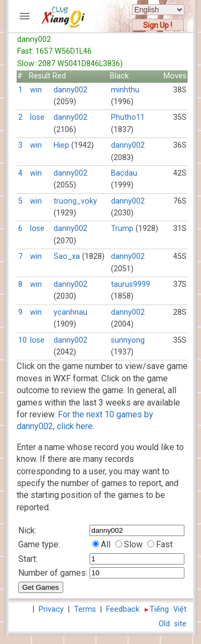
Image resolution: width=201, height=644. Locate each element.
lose (37, 117)
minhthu (125, 90)
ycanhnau (70, 312)
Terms (85, 609)
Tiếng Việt (168, 609)
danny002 (70, 90)
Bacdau (124, 173)
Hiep (61, 145)
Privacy (51, 609)
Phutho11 (128, 117)
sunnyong (128, 340)
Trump (122, 229)
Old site (173, 624)
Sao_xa (67, 256)
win (36, 90)
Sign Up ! (158, 25)
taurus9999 (131, 284)
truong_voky (75, 201)
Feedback (123, 609)
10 (23, 340)
